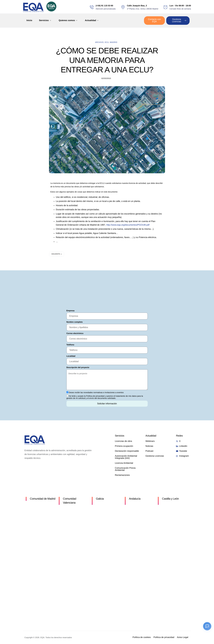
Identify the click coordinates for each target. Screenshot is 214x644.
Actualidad (92, 21)
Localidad (71, 356)
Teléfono (70, 345)
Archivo (99, 42)
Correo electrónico (75, 333)
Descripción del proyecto (78, 367)
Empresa (70, 311)
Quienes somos (68, 21)
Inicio (29, 21)
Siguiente (56, 254)
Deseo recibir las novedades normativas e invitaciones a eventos (96, 392)
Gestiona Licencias (179, 20)
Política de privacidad (95, 396)
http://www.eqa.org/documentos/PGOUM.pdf (128, 225)
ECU (107, 42)
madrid (114, 42)
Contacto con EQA (154, 20)
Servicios (45, 21)
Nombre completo (75, 322)
